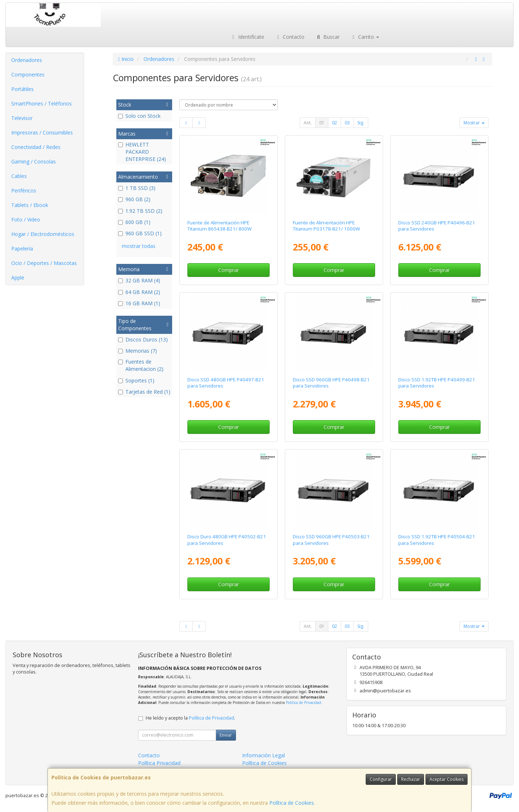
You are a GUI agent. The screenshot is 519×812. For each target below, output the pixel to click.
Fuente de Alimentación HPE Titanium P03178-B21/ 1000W (326, 226)
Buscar (327, 37)
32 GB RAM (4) (139, 280)
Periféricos (24, 190)
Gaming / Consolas (34, 161)
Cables (19, 176)
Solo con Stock (139, 116)
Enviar (226, 735)
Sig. (361, 123)
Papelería (22, 248)
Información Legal (263, 755)
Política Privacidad (159, 763)
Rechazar (411, 779)
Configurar (381, 779)
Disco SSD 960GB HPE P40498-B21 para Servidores (331, 383)
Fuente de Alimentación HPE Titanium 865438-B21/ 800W (219, 226)
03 (347, 123)
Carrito (365, 37)
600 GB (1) (134, 222)
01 (322, 123)
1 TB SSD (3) (137, 188)
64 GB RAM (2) (139, 292)
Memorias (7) (138, 351)
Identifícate (247, 37)
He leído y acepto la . (190, 718)
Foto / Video (26, 219)
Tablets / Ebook (30, 205)
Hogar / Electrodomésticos (43, 234)
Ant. (308, 123)
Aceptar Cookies (447, 779)
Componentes (28, 74)
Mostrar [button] (474, 123)
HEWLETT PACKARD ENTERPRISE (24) (142, 152)
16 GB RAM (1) (139, 303)
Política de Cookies (292, 803)
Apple (18, 277)
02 (335, 123)
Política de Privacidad (304, 703)
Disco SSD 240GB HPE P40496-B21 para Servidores (437, 226)
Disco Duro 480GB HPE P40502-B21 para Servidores (227, 540)
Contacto (290, 37)
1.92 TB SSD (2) (140, 211)
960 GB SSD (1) (140, 233)
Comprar (229, 270)
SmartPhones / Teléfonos (41, 103)
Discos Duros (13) (143, 339)
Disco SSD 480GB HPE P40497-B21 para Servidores (226, 383)
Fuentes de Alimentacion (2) (141, 365)
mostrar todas (139, 246)
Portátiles (22, 89)
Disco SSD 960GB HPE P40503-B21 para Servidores (331, 540)
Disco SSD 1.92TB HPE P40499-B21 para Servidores (437, 383)
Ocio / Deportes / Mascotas (44, 263)
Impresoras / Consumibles (42, 132)
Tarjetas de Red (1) (144, 392)
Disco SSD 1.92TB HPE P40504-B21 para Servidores (437, 540)
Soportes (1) (136, 380)
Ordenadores (27, 60)
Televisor (22, 118)
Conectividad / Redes (36, 147)
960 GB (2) (134, 199)
